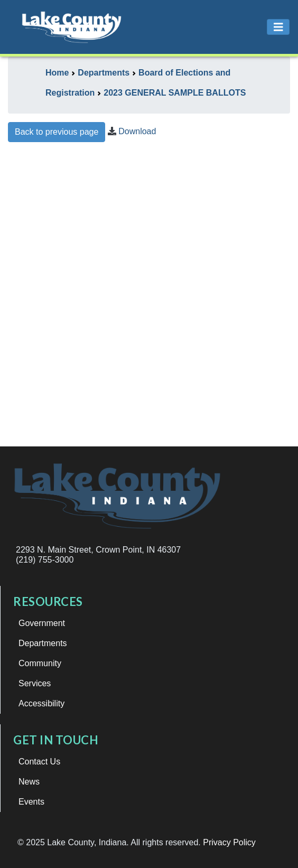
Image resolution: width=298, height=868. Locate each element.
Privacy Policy (229, 842)
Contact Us (39, 762)
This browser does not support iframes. (149, 299)
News (29, 782)
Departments (43, 643)
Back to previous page (57, 132)
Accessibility (41, 703)
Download (137, 131)
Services (35, 683)
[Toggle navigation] (278, 27)
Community (40, 663)
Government (42, 623)
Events (31, 802)
